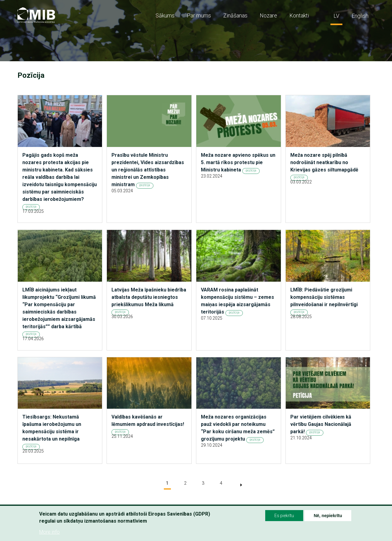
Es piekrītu (284, 516)
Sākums (165, 15)
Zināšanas (235, 15)
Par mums (199, 15)
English (360, 16)
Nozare (268, 15)
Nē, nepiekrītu (328, 516)
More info (49, 532)
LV (336, 16)
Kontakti (299, 15)
